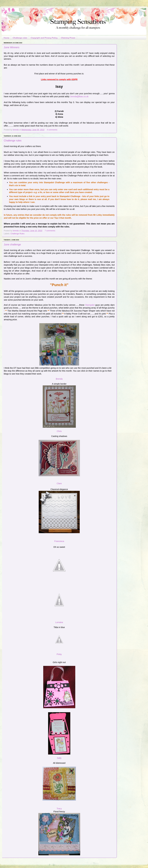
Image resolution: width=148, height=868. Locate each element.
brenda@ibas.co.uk (79, 96)
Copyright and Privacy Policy (44, 38)
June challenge (12, 244)
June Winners (12, 47)
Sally (59, 758)
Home (6, 38)
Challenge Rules (17, 234)
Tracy (59, 809)
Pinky (59, 654)
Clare (59, 483)
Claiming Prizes (68, 38)
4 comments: (53, 130)
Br (57, 379)
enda (60, 379)
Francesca (59, 541)
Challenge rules (20, 38)
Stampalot (90, 305)
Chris (59, 431)
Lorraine (59, 622)
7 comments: (50, 231)
